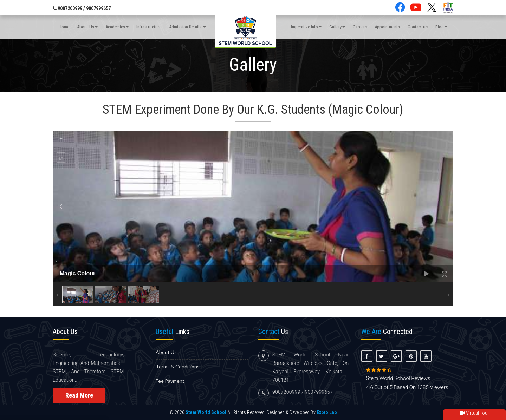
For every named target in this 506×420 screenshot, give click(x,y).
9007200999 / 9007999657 (82, 9)
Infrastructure (149, 28)
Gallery (337, 28)
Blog (441, 28)
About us (166, 352)
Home (64, 28)
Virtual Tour (474, 413)
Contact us (418, 28)
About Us (87, 28)
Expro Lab (327, 412)
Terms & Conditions (178, 366)
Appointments (387, 28)
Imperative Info (306, 28)
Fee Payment (170, 381)
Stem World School (206, 412)
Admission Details (187, 28)
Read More (79, 395)
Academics (117, 28)
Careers (360, 28)
